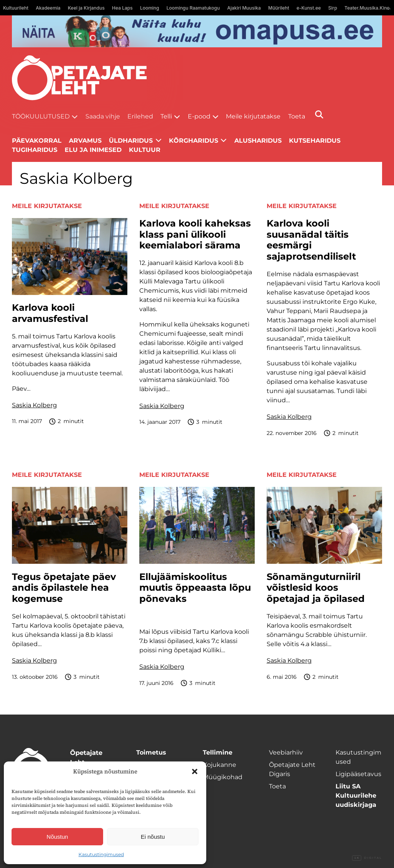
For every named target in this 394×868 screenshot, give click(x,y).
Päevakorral (37, 141)
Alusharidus (258, 141)
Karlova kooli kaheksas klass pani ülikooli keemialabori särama (195, 235)
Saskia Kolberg (34, 405)
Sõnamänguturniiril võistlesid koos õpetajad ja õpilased (316, 588)
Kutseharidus (315, 141)
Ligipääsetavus (358, 774)
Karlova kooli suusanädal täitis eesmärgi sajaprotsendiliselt (311, 240)
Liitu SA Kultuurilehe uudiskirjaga (356, 796)
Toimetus (151, 752)
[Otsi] (319, 114)
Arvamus (85, 141)
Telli (166, 116)
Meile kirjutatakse (253, 116)
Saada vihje (103, 116)
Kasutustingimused (101, 854)
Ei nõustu (153, 837)
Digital (367, 858)
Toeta (297, 116)
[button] (195, 771)
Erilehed (140, 116)
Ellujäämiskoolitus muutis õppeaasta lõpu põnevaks (195, 588)
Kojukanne (220, 765)
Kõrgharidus (194, 141)
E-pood (199, 116)
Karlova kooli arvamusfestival (50, 313)
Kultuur (145, 150)
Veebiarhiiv (286, 752)
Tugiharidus (35, 150)
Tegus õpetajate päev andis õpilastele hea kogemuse (64, 588)
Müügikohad (223, 777)
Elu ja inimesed (93, 150)
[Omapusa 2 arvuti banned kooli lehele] (197, 31)
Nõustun (57, 837)
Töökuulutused (41, 116)
